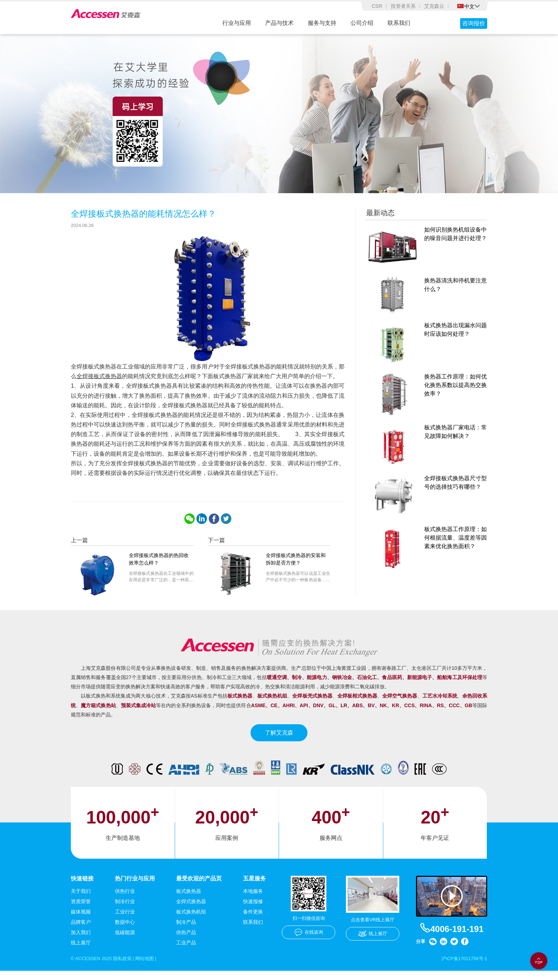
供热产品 (186, 941)
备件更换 (253, 920)
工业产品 (186, 951)
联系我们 (399, 23)
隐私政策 (127, 967)
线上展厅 (81, 951)
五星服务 (254, 887)
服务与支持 (322, 23)
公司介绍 (362, 23)
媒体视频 (81, 920)
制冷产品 (186, 931)
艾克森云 (434, 6)
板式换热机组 (191, 920)
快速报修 (253, 910)
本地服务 (253, 900)
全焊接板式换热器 (99, 384)
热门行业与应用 (135, 887)
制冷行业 (125, 910)
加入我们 (81, 941)
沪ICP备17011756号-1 (462, 967)
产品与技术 (279, 23)
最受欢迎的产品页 (199, 887)
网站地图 (151, 967)
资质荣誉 (81, 910)
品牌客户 (81, 931)
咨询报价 (474, 23)
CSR (377, 6)
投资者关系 (403, 6)
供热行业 (125, 900)
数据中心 (125, 931)
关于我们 (81, 900)
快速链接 (82, 887)
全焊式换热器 (191, 910)
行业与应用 (237, 23)
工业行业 (125, 920)
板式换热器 (189, 900)
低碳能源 (125, 941)
